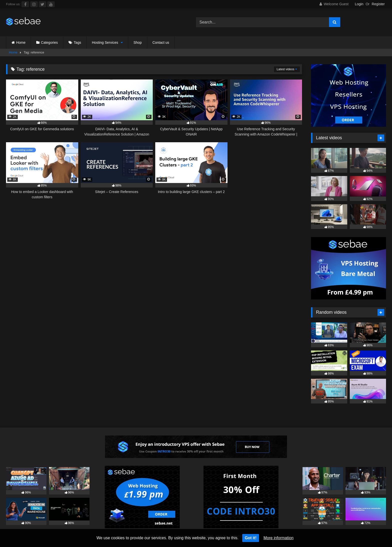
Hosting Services (105, 42)
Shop (138, 42)
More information (278, 538)
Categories (49, 42)
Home (21, 42)
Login (359, 4)
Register (378, 4)
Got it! (251, 538)
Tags (77, 42)
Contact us (161, 42)
